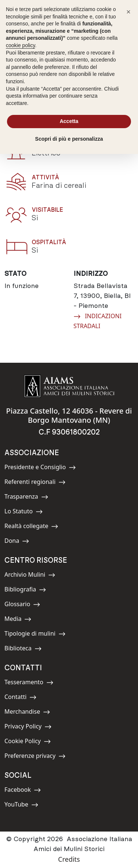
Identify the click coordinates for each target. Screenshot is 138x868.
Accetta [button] (69, 121)
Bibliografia (25, 591)
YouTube (21, 806)
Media (21, 620)
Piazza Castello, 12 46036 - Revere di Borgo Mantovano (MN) (69, 415)
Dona (21, 542)
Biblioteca (23, 649)
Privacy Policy (28, 728)
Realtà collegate (31, 527)
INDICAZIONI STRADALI (98, 320)
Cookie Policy (28, 742)
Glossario (22, 605)
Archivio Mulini (30, 576)
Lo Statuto (24, 512)
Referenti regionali (35, 483)
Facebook (23, 791)
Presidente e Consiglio (40, 468)
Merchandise (27, 713)
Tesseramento (29, 683)
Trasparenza (26, 498)
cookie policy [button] (20, 45)
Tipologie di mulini (35, 635)
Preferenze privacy (35, 757)
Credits (69, 859)
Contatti (21, 698)
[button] (128, 12)
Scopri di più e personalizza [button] (69, 139)
